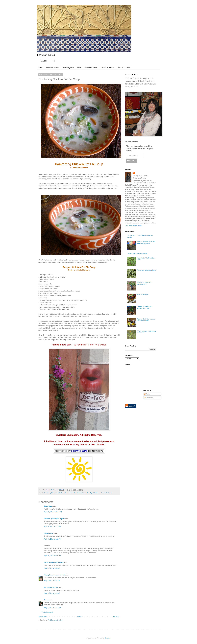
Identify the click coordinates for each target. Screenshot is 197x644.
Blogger (107, 638)
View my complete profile (133, 226)
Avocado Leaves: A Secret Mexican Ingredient (146, 242)
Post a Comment (47, 612)
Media (79, 68)
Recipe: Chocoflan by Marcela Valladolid (144, 308)
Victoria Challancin (106, 493)
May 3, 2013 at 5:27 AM (52, 581)
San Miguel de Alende (93, 493)
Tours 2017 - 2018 (124, 68)
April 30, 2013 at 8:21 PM (53, 539)
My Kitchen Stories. (51, 587)
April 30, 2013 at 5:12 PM (53, 526)
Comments (149, 398)
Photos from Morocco (107, 68)
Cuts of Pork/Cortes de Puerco (137, 254)
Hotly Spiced (49, 533)
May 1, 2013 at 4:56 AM (52, 568)
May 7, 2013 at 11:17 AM (52, 608)
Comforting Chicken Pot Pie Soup (54, 493)
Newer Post (43, 617)
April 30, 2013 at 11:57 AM (53, 512)
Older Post (115, 617)
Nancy (47, 600)
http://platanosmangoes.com (54, 575)
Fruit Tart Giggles (143, 295)
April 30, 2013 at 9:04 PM (53, 556)
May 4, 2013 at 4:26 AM (52, 593)
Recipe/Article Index (52, 68)
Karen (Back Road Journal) (54, 562)
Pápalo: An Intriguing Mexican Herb (144, 283)
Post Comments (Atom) (55, 620)
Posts (147, 394)
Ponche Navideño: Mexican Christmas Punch (146, 320)
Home (40, 68)
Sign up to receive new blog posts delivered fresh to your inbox (140, 148)
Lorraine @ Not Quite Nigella (54, 519)
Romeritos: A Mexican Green (147, 270)
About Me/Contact (91, 68)
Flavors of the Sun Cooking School (76, 493)
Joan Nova (48, 506)
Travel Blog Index (68, 68)
